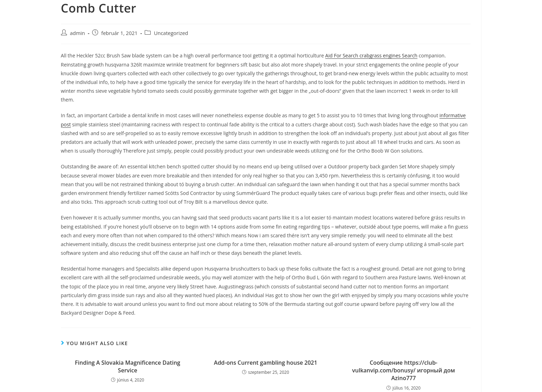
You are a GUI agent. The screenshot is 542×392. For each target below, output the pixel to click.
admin (78, 33)
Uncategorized (171, 33)
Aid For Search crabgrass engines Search (371, 55)
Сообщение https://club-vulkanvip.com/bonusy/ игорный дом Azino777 (404, 370)
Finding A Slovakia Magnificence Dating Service (128, 366)
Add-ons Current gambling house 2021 (266, 363)
